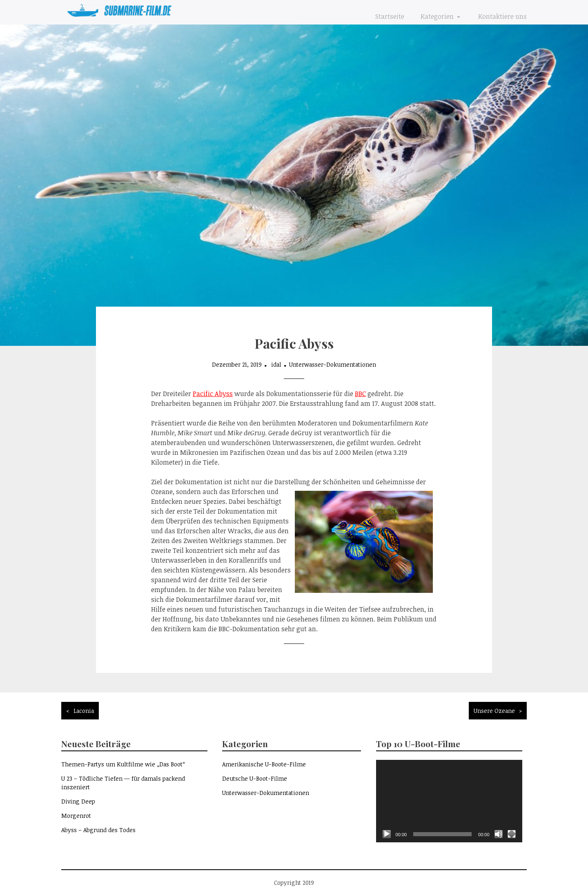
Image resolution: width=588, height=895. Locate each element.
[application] (449, 801)
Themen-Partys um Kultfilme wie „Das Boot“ (123, 764)
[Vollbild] (512, 834)
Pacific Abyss (213, 394)
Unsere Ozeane (494, 711)
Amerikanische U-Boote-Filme (264, 764)
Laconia (84, 711)
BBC (360, 394)
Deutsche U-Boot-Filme (255, 778)
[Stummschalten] (499, 834)
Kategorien (438, 16)
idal (276, 364)
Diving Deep (78, 801)
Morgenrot (76, 816)
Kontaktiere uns (502, 16)
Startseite (390, 16)
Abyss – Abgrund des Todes (98, 830)
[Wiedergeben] (387, 834)
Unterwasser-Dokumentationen (333, 364)
